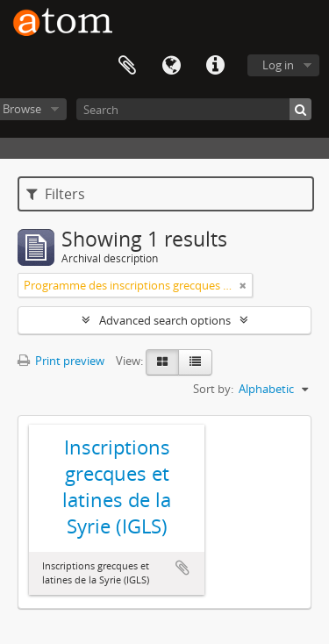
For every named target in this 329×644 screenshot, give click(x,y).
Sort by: (213, 389)
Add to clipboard (182, 568)
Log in (278, 65)
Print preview (61, 361)
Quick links (215, 66)
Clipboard (127, 66)
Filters (56, 194)
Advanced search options (165, 320)
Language (171, 66)
